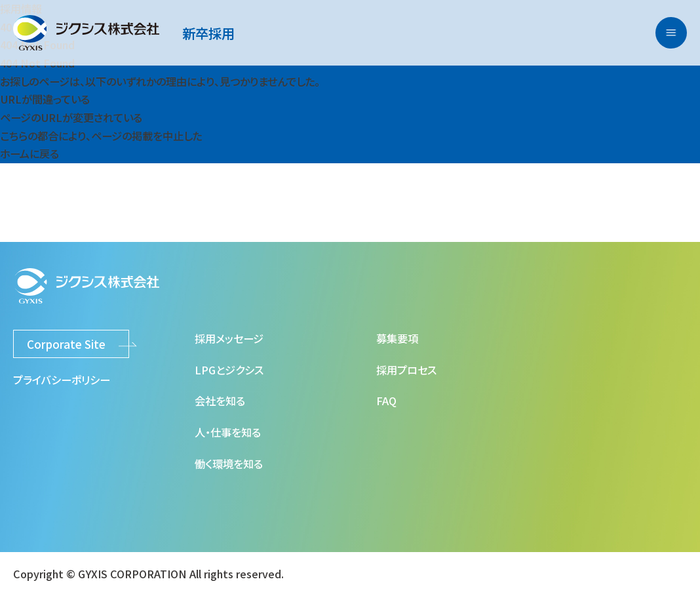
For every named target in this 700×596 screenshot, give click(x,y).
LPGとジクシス (229, 370)
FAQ (386, 401)
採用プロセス (406, 370)
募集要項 (397, 338)
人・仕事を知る (228, 432)
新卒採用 (208, 33)
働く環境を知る (229, 464)
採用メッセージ (229, 338)
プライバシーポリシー (62, 380)
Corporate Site (66, 344)
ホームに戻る (29, 153)
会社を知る (220, 401)
